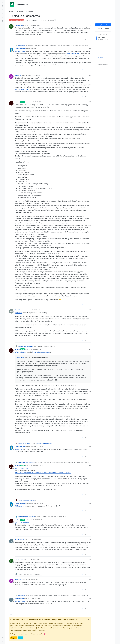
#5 (90, 310)
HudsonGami (19, 25)
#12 (90, 560)
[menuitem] (118, 2)
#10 (90, 520)
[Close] (88, 620)
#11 (90, 540)
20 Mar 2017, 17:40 (36, 349)
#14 (90, 599)
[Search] (2, 21)
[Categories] (2, 2)
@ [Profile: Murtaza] (19, 313)
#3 (90, 75)
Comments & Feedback (16, 20)
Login (20, 638)
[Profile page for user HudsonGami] (11, 26)
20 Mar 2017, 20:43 (36, 520)
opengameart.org (73, 54)
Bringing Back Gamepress (41, 352)
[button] (2, 638)
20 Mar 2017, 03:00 (33, 75)
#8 (90, 465)
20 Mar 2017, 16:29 (35, 310)
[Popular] (2, 14)
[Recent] (2, 6)
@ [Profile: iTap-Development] (22, 89)
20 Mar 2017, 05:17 (36, 102)
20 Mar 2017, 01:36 (34, 25)
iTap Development (20, 49)
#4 (90, 102)
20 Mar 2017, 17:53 (36, 465)
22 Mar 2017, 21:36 (35, 599)
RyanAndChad (19, 540)
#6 (90, 349)
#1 (90, 25)
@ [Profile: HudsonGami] (20, 51)
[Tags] (2, 10)
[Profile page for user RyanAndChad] (11, 541)
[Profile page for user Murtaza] (11, 103)
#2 (90, 49)
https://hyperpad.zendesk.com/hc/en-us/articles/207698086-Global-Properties (43, 473)
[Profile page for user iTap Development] (11, 50)
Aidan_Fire (18, 75)
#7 (90, 446)
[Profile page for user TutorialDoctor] (11, 311)
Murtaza (17, 102)
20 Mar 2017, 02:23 (37, 49)
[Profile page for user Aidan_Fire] (11, 77)
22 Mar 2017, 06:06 (35, 540)
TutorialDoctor (19, 310)
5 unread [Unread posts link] (101, 57)
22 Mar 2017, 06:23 (34, 560)
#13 (90, 580)
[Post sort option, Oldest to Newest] (103, 29)
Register (14, 638)
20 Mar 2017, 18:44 (37, 503)
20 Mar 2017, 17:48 (37, 446)
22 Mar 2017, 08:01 (33, 580)
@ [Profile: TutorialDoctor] (21, 352)
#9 (90, 503)
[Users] (2, 17)
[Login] (118, 2)
